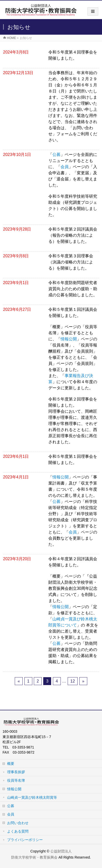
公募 (56, 155)
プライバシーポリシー (25, 840)
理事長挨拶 (16, 772)
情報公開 (69, 339)
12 (73, 681)
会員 (65, 167)
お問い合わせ (18, 823)
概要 (11, 764)
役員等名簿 (16, 780)
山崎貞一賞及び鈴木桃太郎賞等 (32, 797)
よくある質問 (18, 831)
